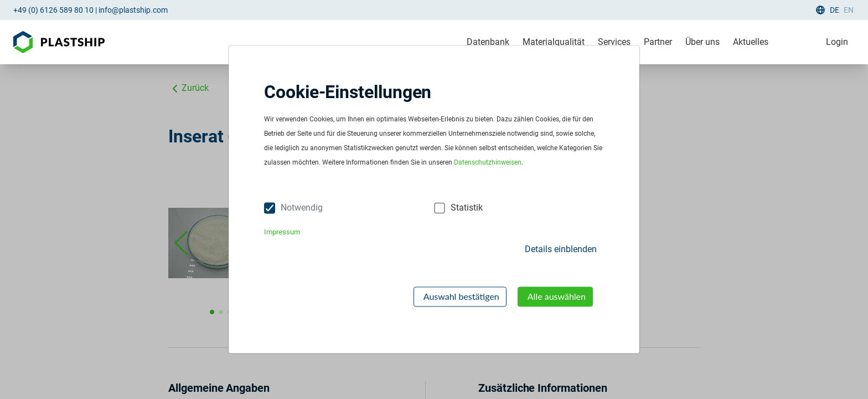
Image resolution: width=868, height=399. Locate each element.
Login (837, 42)
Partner (658, 42)
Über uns (702, 42)
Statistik (467, 208)
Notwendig (302, 208)
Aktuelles (751, 42)
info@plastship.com (133, 10)
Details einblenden (561, 249)
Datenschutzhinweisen (488, 163)
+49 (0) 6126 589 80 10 (53, 10)
